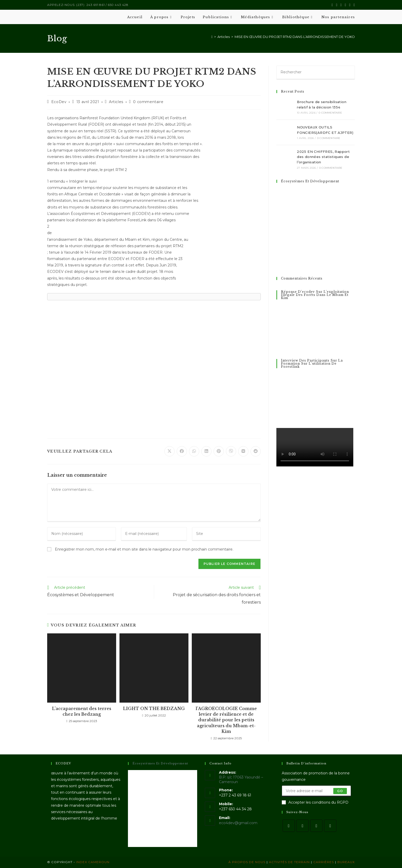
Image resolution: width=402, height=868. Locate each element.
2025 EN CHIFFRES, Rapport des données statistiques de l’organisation (323, 157)
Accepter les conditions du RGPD (315, 802)
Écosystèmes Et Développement (310, 181)
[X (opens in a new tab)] (332, 5)
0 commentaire (148, 102)
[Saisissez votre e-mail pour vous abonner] (316, 791)
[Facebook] (303, 826)
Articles (116, 102)
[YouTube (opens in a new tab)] (350, 5)
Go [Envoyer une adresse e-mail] (340, 791)
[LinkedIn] (330, 826)
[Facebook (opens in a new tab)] (336, 5)
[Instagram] (316, 826)
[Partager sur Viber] (231, 451)
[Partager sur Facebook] (182, 451)
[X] (289, 826)
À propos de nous (247, 862)
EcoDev (59, 102)
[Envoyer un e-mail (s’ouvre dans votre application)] (353, 5)
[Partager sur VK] (243, 451)
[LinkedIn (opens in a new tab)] (345, 5)
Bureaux (346, 862)
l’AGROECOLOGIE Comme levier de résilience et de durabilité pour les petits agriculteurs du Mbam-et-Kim (226, 720)
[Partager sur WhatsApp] (194, 451)
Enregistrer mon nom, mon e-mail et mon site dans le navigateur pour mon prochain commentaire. (144, 549)
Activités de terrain (289, 862)
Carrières (324, 862)
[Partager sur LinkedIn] (206, 451)
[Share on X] (169, 451)
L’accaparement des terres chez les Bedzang (82, 711)
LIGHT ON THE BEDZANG (154, 709)
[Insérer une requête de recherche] (316, 73)
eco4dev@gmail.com (238, 823)
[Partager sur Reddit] (256, 451)
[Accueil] (212, 37)
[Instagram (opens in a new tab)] (341, 5)
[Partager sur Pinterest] (219, 451)
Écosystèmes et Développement (160, 763)
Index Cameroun (92, 862)
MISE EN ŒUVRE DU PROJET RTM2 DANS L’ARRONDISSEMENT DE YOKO (295, 37)
